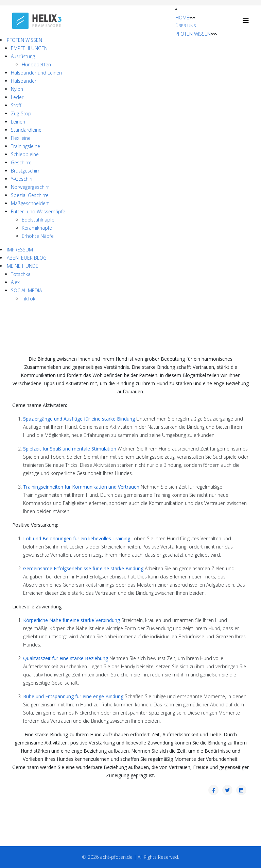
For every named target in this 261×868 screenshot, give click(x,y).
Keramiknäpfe (37, 228)
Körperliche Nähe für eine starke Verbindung (72, 620)
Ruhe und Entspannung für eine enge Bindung (73, 696)
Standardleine (26, 130)
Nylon (17, 89)
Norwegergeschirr (30, 187)
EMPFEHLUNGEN (29, 48)
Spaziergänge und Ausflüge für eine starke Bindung (79, 419)
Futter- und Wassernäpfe (38, 211)
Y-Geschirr (22, 179)
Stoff (16, 105)
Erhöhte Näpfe (38, 236)
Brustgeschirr (25, 171)
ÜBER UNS (186, 26)
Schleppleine (25, 154)
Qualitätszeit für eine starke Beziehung (66, 658)
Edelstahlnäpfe (38, 220)
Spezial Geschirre (30, 195)
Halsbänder (24, 81)
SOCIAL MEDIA (26, 290)
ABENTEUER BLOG (27, 258)
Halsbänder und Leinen (36, 73)
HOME (182, 18)
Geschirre (21, 162)
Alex (15, 282)
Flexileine (21, 138)
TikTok (29, 299)
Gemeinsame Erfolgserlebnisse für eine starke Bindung (83, 568)
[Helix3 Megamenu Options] (246, 20)
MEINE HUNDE (23, 266)
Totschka (21, 274)
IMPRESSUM (20, 250)
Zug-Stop (21, 113)
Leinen (18, 122)
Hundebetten (36, 64)
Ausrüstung (23, 56)
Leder (17, 97)
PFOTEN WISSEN (193, 34)
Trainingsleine (25, 146)
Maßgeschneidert (30, 203)
